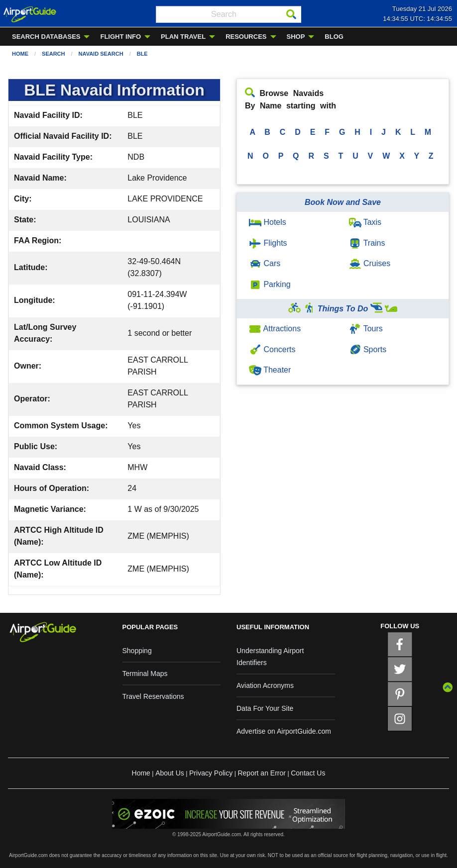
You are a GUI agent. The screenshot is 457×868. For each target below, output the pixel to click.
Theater (270, 370)
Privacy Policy (211, 773)
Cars (265, 263)
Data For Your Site (265, 708)
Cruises (370, 263)
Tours (366, 329)
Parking (270, 284)
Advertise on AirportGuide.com (284, 731)
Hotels (268, 222)
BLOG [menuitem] (334, 37)
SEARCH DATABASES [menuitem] (46, 37)
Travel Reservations (153, 696)
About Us (170, 773)
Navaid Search (101, 54)
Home (20, 54)
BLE (142, 54)
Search (53, 54)
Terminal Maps (145, 674)
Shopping (137, 651)
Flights (268, 243)
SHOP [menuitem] (296, 37)
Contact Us (308, 773)
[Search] (291, 14)
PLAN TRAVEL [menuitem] (183, 37)
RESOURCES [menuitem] (246, 37)
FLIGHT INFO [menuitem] (120, 37)
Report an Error (261, 773)
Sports (368, 349)
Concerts (272, 349)
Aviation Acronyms (265, 685)
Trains (367, 243)
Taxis (365, 222)
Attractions (275, 329)
